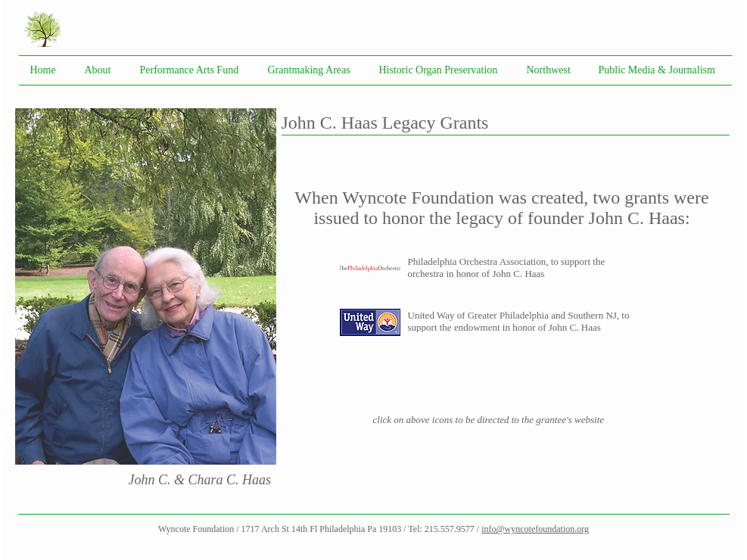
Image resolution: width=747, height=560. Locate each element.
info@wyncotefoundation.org (535, 529)
